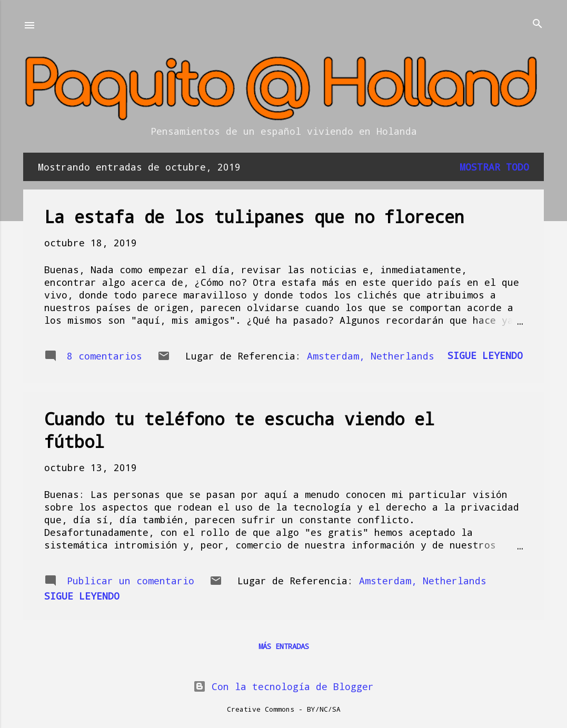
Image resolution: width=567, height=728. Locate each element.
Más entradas (284, 646)
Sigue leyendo (485, 355)
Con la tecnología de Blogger (283, 686)
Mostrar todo (494, 167)
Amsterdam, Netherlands (371, 356)
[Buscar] (538, 24)
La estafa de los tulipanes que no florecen (254, 217)
